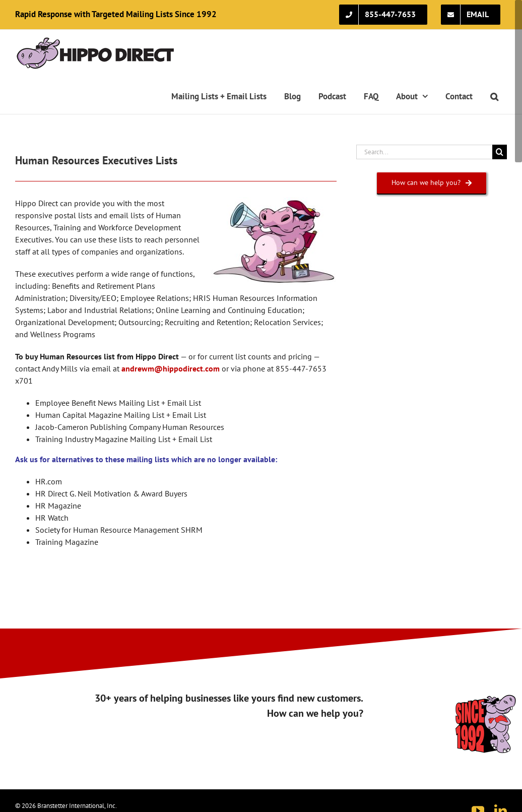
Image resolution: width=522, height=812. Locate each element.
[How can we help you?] (432, 183)
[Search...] (424, 152)
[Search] (500, 152)
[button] (494, 96)
